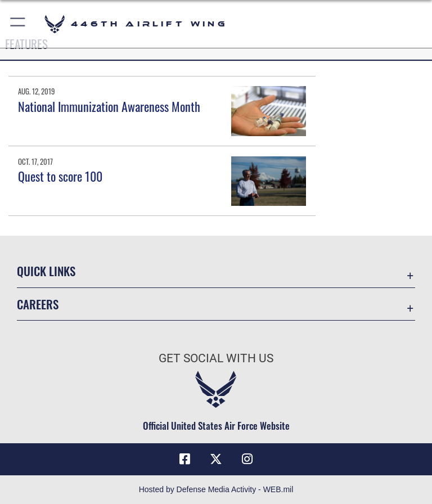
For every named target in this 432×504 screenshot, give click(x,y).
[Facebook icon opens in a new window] (184, 459)
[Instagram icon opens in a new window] (247, 459)
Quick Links (46, 271)
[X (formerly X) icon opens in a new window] (216, 459)
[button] (18, 24)
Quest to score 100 (60, 176)
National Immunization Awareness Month (109, 106)
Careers (38, 304)
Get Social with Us (216, 358)
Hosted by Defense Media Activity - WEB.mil (216, 489)
